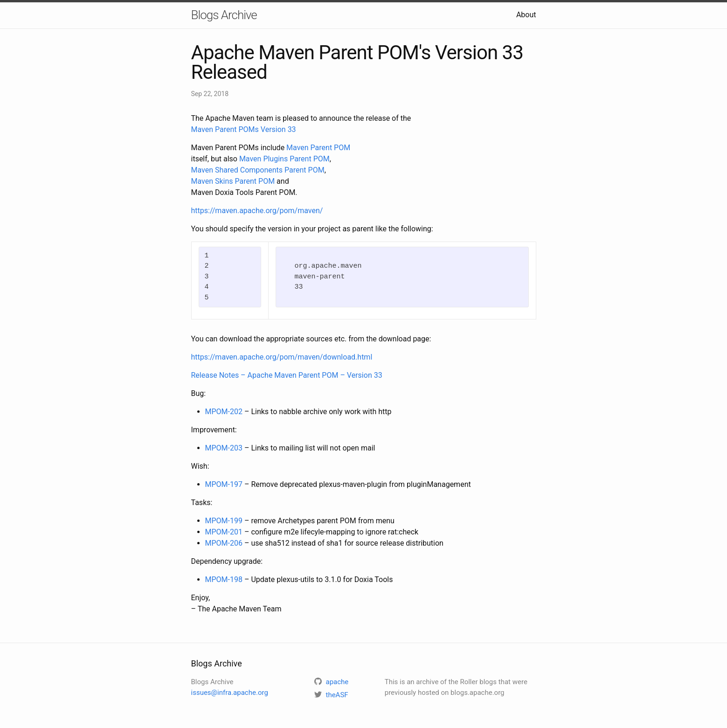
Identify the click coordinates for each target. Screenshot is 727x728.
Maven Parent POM (318, 148)
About (526, 15)
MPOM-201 (224, 532)
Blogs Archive (224, 15)
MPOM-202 (224, 412)
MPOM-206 (224, 543)
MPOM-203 (224, 448)
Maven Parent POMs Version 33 (244, 129)
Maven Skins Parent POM (233, 181)
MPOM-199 (224, 521)
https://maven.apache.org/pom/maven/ (257, 211)
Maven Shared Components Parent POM (258, 170)
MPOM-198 (224, 579)
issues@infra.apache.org (230, 693)
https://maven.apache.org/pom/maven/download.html (282, 357)
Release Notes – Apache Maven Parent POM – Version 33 (287, 375)
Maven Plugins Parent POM (284, 159)
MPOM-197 (224, 484)
